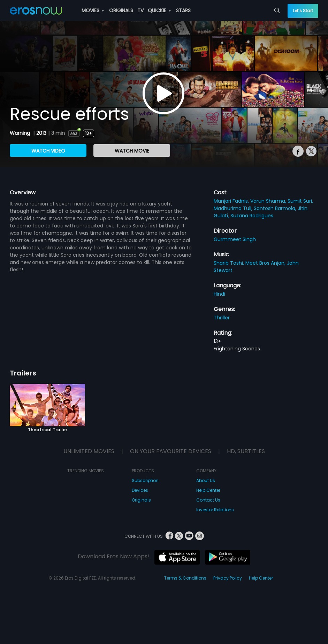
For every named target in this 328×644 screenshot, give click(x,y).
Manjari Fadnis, (232, 201)
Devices (140, 490)
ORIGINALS (121, 10)
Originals (141, 500)
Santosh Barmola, (276, 208)
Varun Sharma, (269, 201)
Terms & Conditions (185, 578)
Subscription (145, 480)
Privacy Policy (228, 578)
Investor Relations (215, 510)
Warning (21, 133)
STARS (183, 10)
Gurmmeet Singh (235, 239)
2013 (41, 133)
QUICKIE (159, 10)
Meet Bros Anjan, (266, 263)
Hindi (219, 294)
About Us (206, 480)
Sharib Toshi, (230, 263)
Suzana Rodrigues (252, 216)
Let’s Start (303, 11)
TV (140, 10)
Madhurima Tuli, (234, 208)
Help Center (208, 490)
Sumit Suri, (300, 201)
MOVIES (93, 10)
